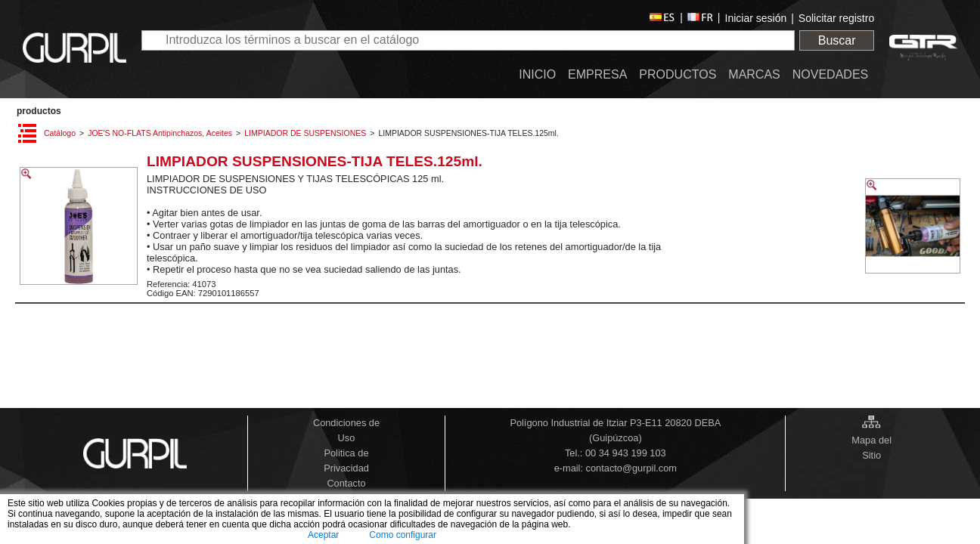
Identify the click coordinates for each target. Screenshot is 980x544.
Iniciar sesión (756, 18)
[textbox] (468, 40)
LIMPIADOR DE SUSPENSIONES (305, 133)
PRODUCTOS (39, 111)
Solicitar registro (836, 18)
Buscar (837, 40)
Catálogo (60, 133)
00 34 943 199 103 (626, 453)
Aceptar (323, 535)
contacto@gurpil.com (631, 468)
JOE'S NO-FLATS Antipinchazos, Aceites (160, 133)
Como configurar (403, 535)
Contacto (346, 483)
